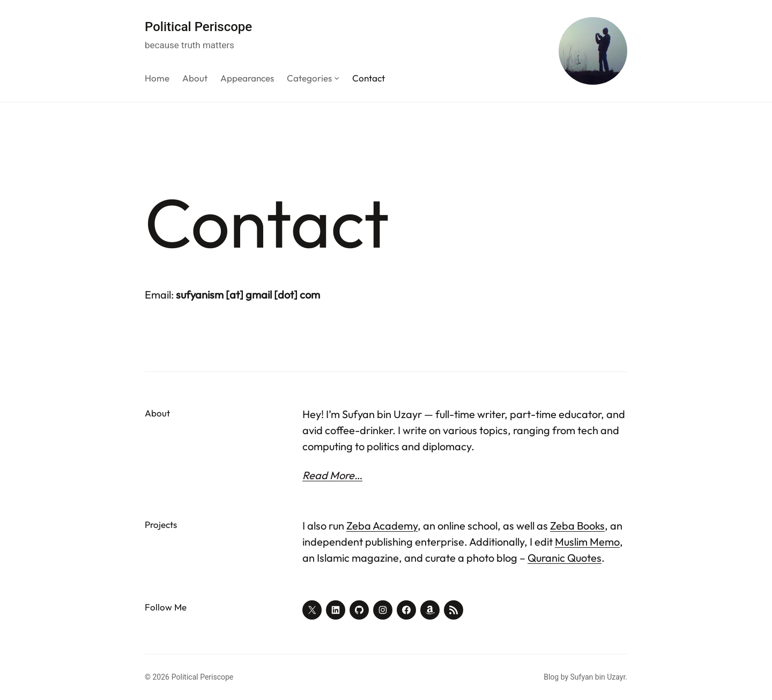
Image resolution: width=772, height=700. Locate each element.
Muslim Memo (587, 542)
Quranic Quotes (565, 558)
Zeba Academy (382, 526)
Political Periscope (198, 27)
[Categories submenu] (337, 78)
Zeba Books (577, 526)
